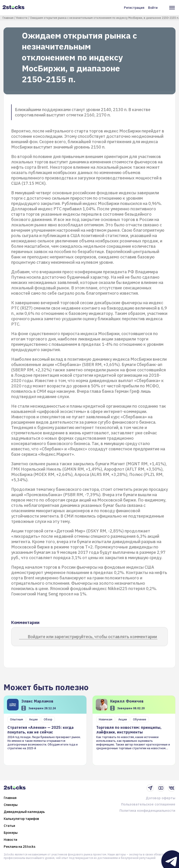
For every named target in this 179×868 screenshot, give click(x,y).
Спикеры (11, 805)
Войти (153, 8)
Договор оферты (161, 798)
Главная (8, 18)
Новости (22, 18)
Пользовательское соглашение (148, 804)
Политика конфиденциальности (147, 810)
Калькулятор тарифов (21, 819)
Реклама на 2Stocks (20, 847)
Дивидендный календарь (24, 812)
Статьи (9, 826)
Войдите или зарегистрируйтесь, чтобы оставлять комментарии (92, 637)
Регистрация (134, 8)
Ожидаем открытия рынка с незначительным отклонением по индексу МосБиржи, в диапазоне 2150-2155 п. (104, 18)
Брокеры (11, 833)
